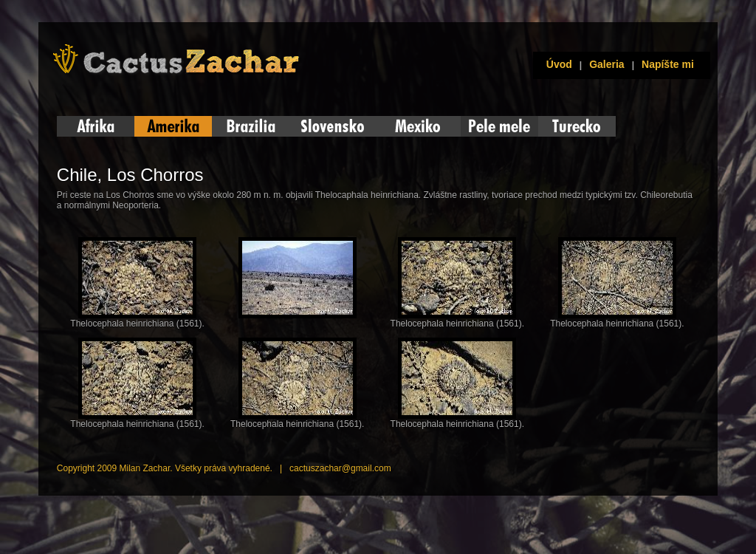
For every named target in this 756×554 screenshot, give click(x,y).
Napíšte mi (668, 64)
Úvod (556, 64)
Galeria (606, 64)
